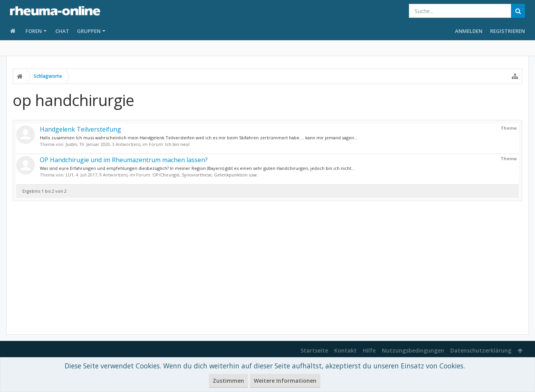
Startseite (314, 350)
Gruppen (89, 31)
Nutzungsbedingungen (413, 350)
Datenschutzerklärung (481, 350)
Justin (71, 144)
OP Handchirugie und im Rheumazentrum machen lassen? (124, 160)
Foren (34, 31)
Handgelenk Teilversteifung (80, 129)
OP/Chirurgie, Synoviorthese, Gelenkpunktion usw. (205, 175)
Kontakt (345, 350)
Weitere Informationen (285, 381)
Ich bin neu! (177, 144)
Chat (62, 31)
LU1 (70, 175)
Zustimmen (228, 381)
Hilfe (369, 350)
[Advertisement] (268, 268)
